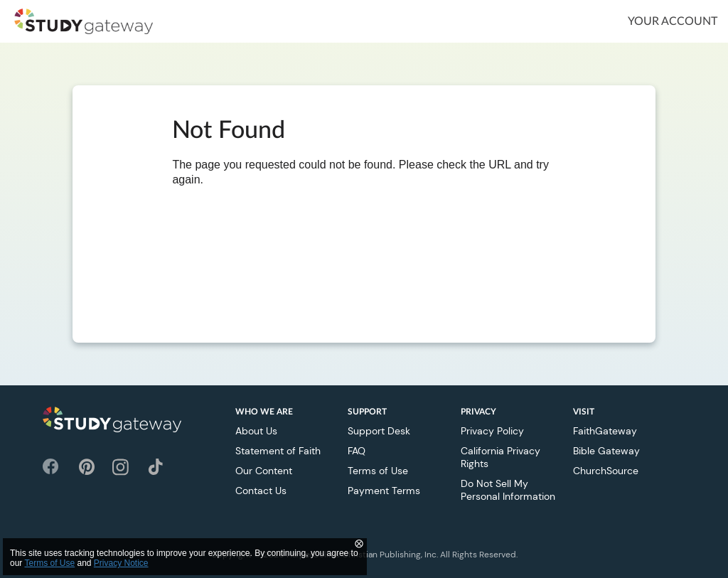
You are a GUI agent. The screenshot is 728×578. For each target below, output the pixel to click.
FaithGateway (605, 431)
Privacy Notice (121, 563)
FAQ (357, 451)
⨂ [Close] (359, 543)
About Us (256, 431)
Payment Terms (384, 491)
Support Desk (379, 431)
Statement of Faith (278, 451)
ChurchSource (606, 471)
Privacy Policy (492, 431)
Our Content (264, 471)
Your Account (673, 21)
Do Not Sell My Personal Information (508, 490)
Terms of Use (378, 471)
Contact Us (261, 491)
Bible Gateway (606, 451)
